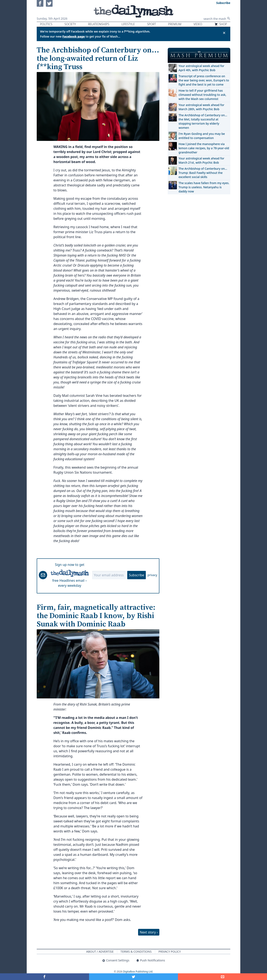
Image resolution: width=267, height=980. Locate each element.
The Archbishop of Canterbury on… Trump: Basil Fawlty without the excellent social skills (203, 173)
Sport (151, 24)
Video (198, 24)
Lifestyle (128, 24)
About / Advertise (100, 952)
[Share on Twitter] (134, 977)
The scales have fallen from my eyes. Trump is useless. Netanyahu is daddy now (204, 187)
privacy (152, 575)
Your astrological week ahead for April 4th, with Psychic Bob (201, 68)
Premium (175, 24)
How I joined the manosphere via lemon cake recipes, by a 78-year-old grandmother (204, 148)
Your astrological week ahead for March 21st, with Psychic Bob (201, 160)
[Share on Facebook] (45, 977)
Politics (46, 24)
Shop (221, 24)
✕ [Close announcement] (224, 33)
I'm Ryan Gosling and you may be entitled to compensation (202, 136)
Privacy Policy (170, 952)
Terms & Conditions (136, 952)
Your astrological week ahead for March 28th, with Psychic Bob (201, 107)
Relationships (99, 24)
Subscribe (137, 575)
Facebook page (74, 36)
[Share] (222, 977)
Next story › (149, 932)
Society (70, 24)
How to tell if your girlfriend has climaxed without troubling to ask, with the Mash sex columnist (202, 95)
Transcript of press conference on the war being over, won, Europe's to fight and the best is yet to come (204, 80)
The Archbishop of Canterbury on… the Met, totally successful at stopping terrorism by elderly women (203, 121)
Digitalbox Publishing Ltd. (138, 972)
